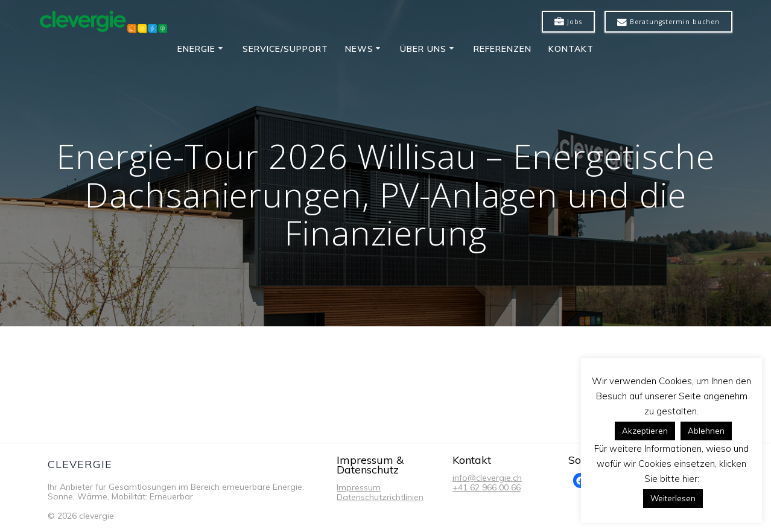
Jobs (568, 22)
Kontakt (571, 49)
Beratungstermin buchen (668, 22)
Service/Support (285, 49)
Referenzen (503, 49)
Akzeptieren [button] (645, 431)
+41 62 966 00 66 (487, 487)
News (359, 49)
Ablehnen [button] (706, 431)
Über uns (423, 49)
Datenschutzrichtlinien (380, 497)
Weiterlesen (673, 498)
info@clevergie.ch (487, 478)
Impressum (359, 487)
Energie (196, 49)
